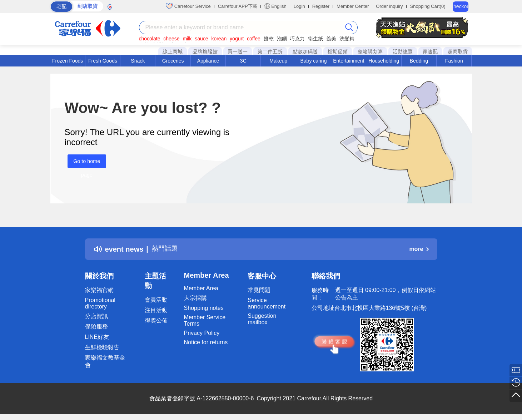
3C (243, 61)
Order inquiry (389, 6)
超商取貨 (458, 51)
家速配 (430, 51)
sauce (201, 39)
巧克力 (297, 39)
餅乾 (269, 39)
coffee (254, 39)
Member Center (353, 6)
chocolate (150, 39)
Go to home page (84, 163)
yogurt (237, 39)
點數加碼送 (305, 51)
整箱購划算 (370, 51)
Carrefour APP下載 (238, 6)
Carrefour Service (188, 6)
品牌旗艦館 (205, 51)
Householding (384, 61)
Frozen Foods (68, 61)
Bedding (419, 61)
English (275, 6)
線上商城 (173, 51)
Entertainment (349, 61)
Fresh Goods (103, 61)
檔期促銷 (338, 51)
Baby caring (313, 61)
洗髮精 (347, 39)
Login (299, 6)
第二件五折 (270, 51)
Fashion (454, 61)
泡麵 (282, 39)
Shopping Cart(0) (428, 6)
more (419, 249)
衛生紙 (315, 39)
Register (321, 6)
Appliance (208, 61)
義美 (331, 39)
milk (187, 39)
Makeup (278, 61)
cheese (171, 39)
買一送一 (238, 51)
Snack (138, 61)
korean (219, 39)
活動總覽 (403, 51)
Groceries (173, 61)
